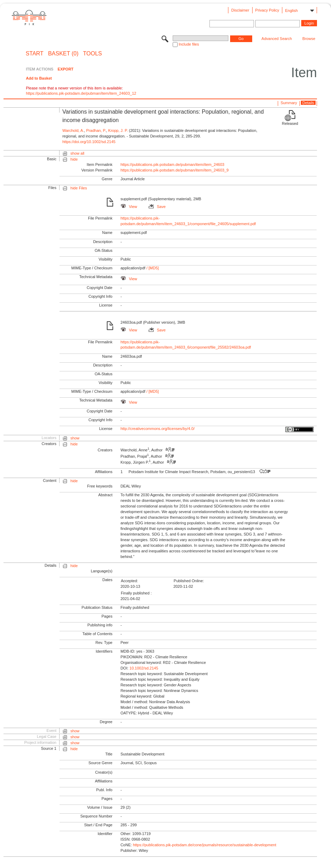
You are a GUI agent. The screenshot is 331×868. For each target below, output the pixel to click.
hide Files (79, 188)
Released (290, 123)
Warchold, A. (73, 130)
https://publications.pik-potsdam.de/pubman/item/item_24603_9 (175, 170)
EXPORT (66, 69)
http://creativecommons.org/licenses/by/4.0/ (158, 429)
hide (74, 159)
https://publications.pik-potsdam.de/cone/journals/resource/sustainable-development (204, 845)
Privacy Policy (267, 10)
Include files (189, 44)
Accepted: (129, 581)
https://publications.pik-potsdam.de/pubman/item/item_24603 (173, 164)
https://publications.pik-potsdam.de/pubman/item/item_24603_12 (81, 93)
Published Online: (189, 581)
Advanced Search (277, 39)
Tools (92, 54)
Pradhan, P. (96, 130)
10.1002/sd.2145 (144, 668)
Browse (309, 39)
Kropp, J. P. (118, 130)
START (35, 54)
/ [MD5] (152, 268)
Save (157, 207)
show (75, 438)
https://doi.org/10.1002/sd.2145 (89, 142)
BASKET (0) (63, 54)
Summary (289, 103)
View (129, 207)
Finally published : (136, 593)
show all (77, 153)
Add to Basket (39, 78)
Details (308, 103)
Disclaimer (240, 10)
